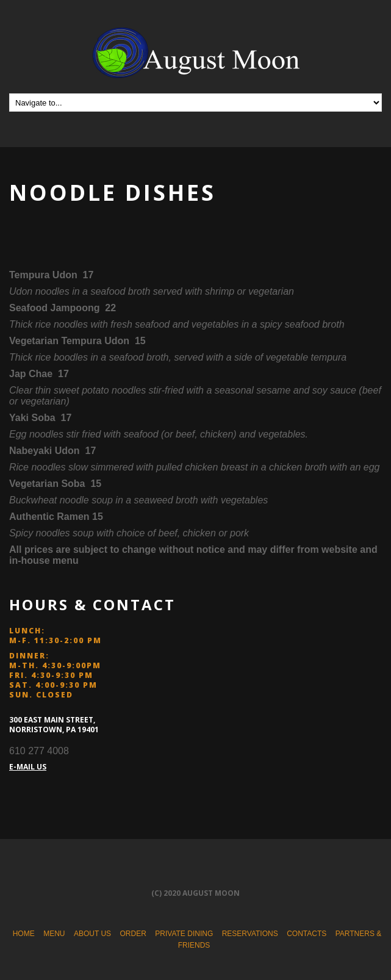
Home (24, 934)
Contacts (307, 934)
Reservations (250, 934)
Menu (54, 934)
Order (133, 934)
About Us (92, 934)
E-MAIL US (28, 767)
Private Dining (184, 934)
